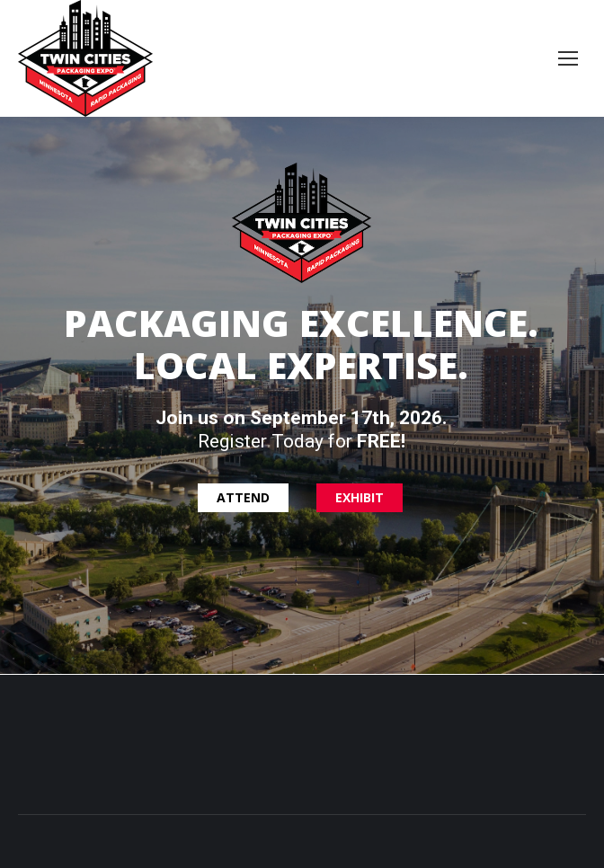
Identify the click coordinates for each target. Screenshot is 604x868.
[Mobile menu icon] (568, 58)
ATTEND (243, 497)
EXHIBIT (360, 497)
